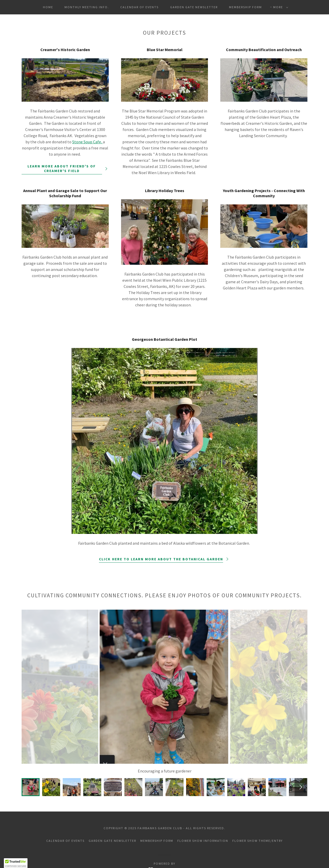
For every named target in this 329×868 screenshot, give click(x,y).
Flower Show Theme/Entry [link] (258, 841)
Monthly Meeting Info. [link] (87, 7)
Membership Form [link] (245, 7)
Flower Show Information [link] (203, 841)
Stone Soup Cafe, (88, 142)
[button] (280, 7)
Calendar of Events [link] (139, 7)
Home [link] (48, 7)
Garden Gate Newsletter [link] (194, 7)
